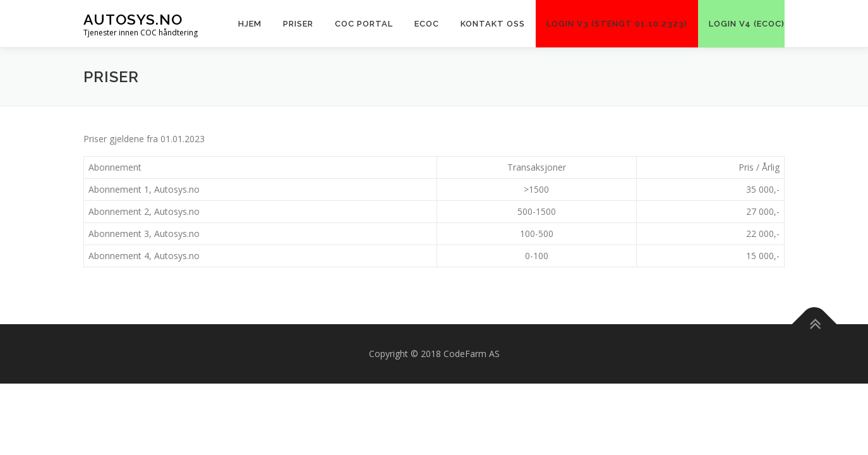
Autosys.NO (133, 19)
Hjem (250, 24)
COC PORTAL (364, 24)
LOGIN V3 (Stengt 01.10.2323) (617, 24)
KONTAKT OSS (493, 24)
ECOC (427, 24)
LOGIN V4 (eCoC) (747, 24)
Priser (298, 24)
